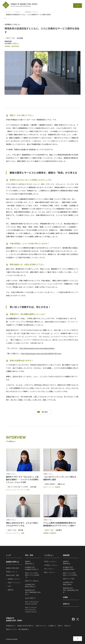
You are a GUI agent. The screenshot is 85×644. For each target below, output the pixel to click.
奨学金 (66, 626)
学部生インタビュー (50, 561)
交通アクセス (40, 626)
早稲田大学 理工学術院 (24, 626)
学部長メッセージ (12, 572)
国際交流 (11, 590)
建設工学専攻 (33, 586)
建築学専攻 (33, 563)
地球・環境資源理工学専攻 (33, 592)
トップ (8, 12)
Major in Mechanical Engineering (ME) (32, 603)
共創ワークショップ (14, 583)
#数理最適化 (53, 533)
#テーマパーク (21, 490)
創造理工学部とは (12, 562)
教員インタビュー (50, 572)
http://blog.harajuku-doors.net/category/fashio (37, 348)
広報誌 (65, 597)
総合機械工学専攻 (33, 568)
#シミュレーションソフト (13, 533)
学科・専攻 (29, 555)
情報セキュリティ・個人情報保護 (17, 629)
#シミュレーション (11, 490)
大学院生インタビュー (32, 12)
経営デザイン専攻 (31, 581)
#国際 (23, 533)
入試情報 (51, 626)
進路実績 (66, 555)
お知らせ (66, 604)
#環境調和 (7, 46)
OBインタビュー (49, 569)
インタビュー (18, 12)
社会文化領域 (29, 598)
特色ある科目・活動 (12, 575)
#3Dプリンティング (49, 487)
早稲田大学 (10, 626)
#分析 (28, 490)
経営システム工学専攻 (33, 574)
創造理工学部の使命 (12, 568)
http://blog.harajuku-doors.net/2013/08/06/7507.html (41, 353)
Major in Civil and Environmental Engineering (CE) (31, 610)
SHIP (9, 586)
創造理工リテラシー (14, 579)
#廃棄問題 (46, 533)
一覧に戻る (44, 412)
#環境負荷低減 (15, 46)
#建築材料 (58, 487)
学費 (59, 626)
